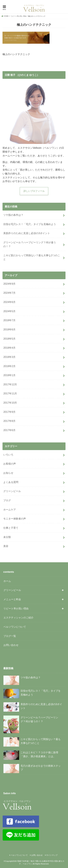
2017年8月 (9, 421)
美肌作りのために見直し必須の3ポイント (27, 233)
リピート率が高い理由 (16, 608)
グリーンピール (12, 491)
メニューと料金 (12, 599)
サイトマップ (52, 855)
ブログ (7, 500)
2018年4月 (9, 348)
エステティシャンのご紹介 (18, 618)
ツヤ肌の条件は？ (13, 215)
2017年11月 (10, 393)
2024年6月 (9, 302)
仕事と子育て (11, 528)
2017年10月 (10, 403)
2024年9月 (9, 284)
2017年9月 (9, 412)
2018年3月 (9, 357)
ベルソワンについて (15, 627)
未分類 (7, 537)
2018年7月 (9, 320)
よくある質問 (11, 482)
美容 (6, 546)
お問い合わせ (11, 645)
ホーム (7, 581)
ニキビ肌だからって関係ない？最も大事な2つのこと (32, 257)
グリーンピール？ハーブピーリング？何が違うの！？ (30, 244)
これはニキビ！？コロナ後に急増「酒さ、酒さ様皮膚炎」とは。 (31, 755)
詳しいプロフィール (34, 191)
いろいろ (8, 455)
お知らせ (8, 473)
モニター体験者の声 (15, 519)
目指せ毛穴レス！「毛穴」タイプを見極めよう (30, 224)
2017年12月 (10, 384)
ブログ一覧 (10, 636)
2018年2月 (9, 366)
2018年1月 (9, 375)
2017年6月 (9, 430)
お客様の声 (10, 464)
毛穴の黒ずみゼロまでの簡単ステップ (32, 769)
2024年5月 (9, 311)
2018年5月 (9, 339)
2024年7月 (9, 293)
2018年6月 (9, 329)
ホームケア (10, 510)
